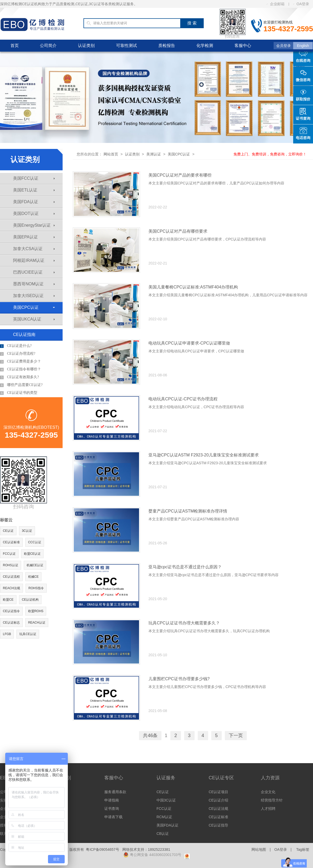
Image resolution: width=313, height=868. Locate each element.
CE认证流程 (11, 577)
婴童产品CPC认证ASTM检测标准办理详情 (188, 511)
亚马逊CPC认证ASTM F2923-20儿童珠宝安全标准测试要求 (204, 455)
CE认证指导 (218, 825)
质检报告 (167, 46)
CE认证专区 (221, 778)
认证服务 (166, 778)
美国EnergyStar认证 (34, 225)
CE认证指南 (24, 334)
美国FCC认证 (34, 178)
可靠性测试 (127, 46)
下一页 (236, 736)
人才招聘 (268, 809)
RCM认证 (164, 817)
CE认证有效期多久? (19, 377)
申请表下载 (113, 817)
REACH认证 (37, 623)
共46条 (150, 736)
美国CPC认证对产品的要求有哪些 (180, 175)
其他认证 (59, 817)
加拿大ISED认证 (34, 296)
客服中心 (243, 46)
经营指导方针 (272, 800)
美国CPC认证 (34, 307)
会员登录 (284, 46)
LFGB (7, 634)
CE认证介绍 (218, 800)
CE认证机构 (30, 600)
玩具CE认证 (28, 634)
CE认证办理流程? (18, 354)
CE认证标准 (11, 542)
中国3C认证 (166, 800)
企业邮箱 (276, 4)
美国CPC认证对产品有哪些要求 (178, 231)
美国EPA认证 (34, 237)
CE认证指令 (11, 611)
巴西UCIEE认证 (34, 272)
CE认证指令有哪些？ (20, 369)
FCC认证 (9, 554)
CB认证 (163, 834)
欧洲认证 (59, 792)
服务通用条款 (115, 792)
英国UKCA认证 (34, 319)
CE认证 (8, 531)
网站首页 (111, 154)
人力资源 (270, 778)
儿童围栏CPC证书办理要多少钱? (179, 679)
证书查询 (112, 809)
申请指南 (112, 800)
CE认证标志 (11, 623)
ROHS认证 (11, 565)
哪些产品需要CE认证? (21, 385)
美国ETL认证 (34, 190)
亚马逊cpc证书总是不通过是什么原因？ (185, 567)
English (303, 46)
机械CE (34, 577)
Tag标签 (303, 849)
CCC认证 (35, 542)
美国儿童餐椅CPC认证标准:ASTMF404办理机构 (193, 287)
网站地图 (259, 849)
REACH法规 (11, 588)
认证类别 (86, 46)
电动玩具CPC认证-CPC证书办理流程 (183, 399)
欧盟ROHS (36, 611)
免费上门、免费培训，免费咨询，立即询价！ (270, 154)
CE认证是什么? (16, 346)
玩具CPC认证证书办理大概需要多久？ (184, 623)
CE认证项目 (218, 792)
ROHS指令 (36, 588)
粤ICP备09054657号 (103, 849)
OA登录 (301, 4)
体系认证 (59, 825)
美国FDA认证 (34, 202)
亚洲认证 (59, 809)
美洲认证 (154, 154)
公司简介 (48, 46)
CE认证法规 (218, 809)
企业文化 (268, 792)
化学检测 (205, 46)
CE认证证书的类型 (19, 393)
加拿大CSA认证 (34, 249)
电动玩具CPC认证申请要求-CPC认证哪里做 (189, 343)
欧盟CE (8, 600)
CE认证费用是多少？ (20, 361)
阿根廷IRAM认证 (34, 260)
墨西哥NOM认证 (34, 284)
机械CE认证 (35, 565)
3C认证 (27, 531)
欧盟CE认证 (32, 554)
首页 (15, 46)
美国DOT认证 (34, 213)
